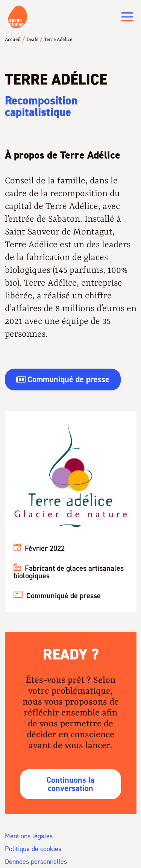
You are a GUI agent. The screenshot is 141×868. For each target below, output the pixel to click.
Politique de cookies (33, 849)
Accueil (13, 40)
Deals (32, 40)
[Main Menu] (127, 17)
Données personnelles (36, 862)
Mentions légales (29, 836)
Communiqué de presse (57, 596)
